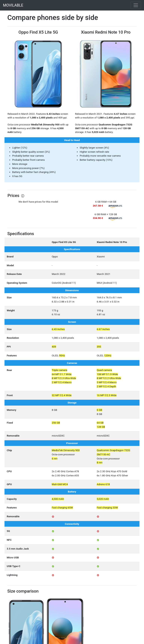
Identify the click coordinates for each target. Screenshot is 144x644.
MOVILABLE (13, 5)
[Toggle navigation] (136, 5)
